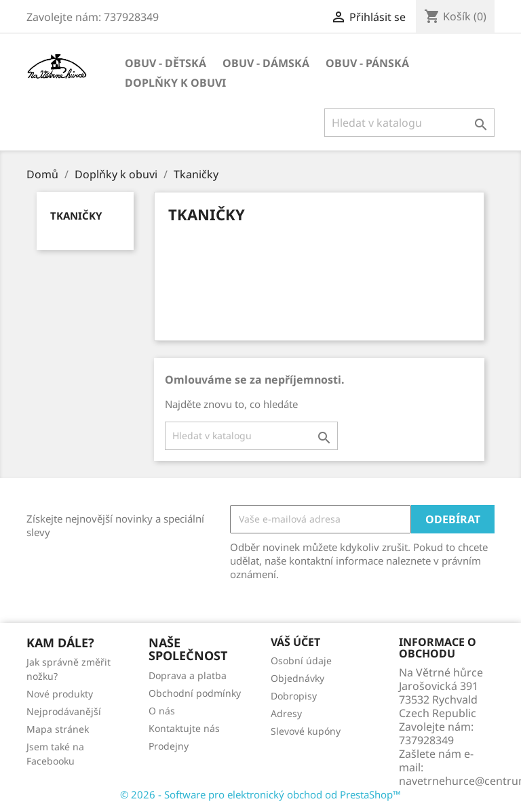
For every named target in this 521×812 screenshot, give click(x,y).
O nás (162, 711)
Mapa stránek (58, 729)
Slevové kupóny (306, 731)
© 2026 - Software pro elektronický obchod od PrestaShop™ (260, 794)
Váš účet (295, 642)
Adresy (286, 713)
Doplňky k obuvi (175, 83)
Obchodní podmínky (195, 693)
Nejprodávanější (64, 711)
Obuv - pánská (367, 63)
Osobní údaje (301, 661)
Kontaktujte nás (184, 728)
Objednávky (297, 678)
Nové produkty (60, 694)
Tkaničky (76, 216)
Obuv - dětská (166, 63)
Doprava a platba (188, 675)
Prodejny (169, 746)
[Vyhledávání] (409, 123)
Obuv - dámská (266, 63)
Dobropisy (294, 696)
